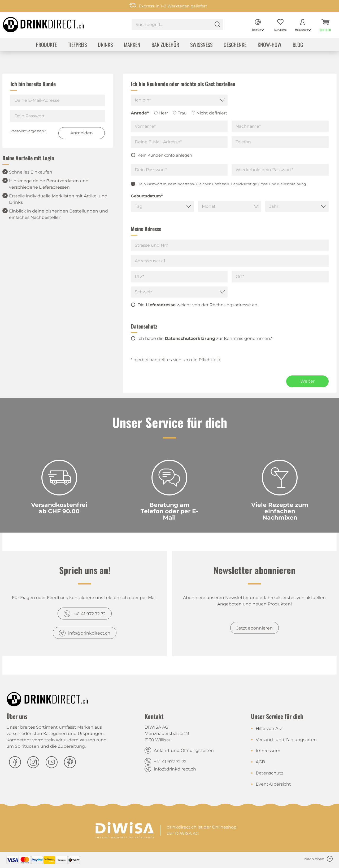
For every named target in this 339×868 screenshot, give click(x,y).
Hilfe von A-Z (269, 728)
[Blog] (298, 45)
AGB (260, 762)
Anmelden (82, 133)
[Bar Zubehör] (165, 45)
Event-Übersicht (273, 784)
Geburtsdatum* (147, 196)
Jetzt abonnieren (255, 628)
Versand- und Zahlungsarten (286, 740)
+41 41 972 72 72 (89, 614)
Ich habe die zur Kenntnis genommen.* (205, 338)
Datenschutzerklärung (190, 338)
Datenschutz (270, 773)
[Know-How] (270, 45)
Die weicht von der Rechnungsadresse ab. (198, 305)
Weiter (307, 381)
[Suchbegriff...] (177, 24)
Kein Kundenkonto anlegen (165, 155)
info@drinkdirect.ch (89, 633)
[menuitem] (177, 25)
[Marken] (132, 45)
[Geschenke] (235, 45)
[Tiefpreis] (77, 45)
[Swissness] (201, 45)
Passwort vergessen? (28, 131)
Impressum (268, 751)
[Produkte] (46, 45)
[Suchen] (218, 24)
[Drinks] (105, 45)
